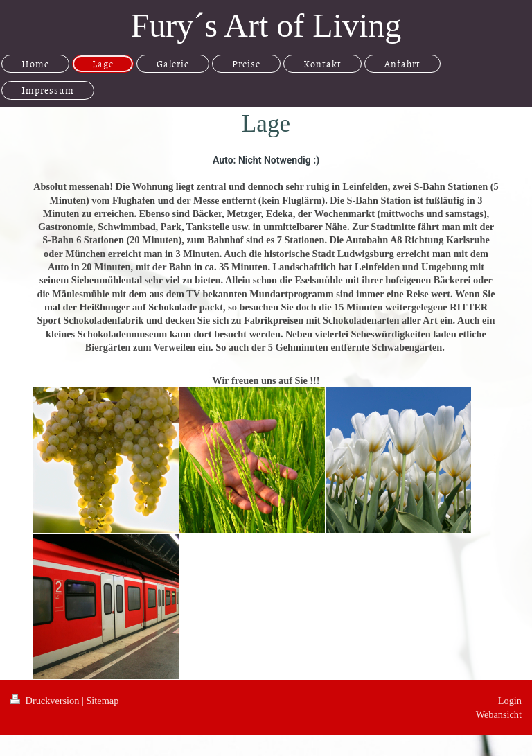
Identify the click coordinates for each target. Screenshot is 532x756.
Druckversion (46, 701)
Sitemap (102, 701)
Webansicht (499, 714)
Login (510, 701)
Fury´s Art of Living (266, 25)
